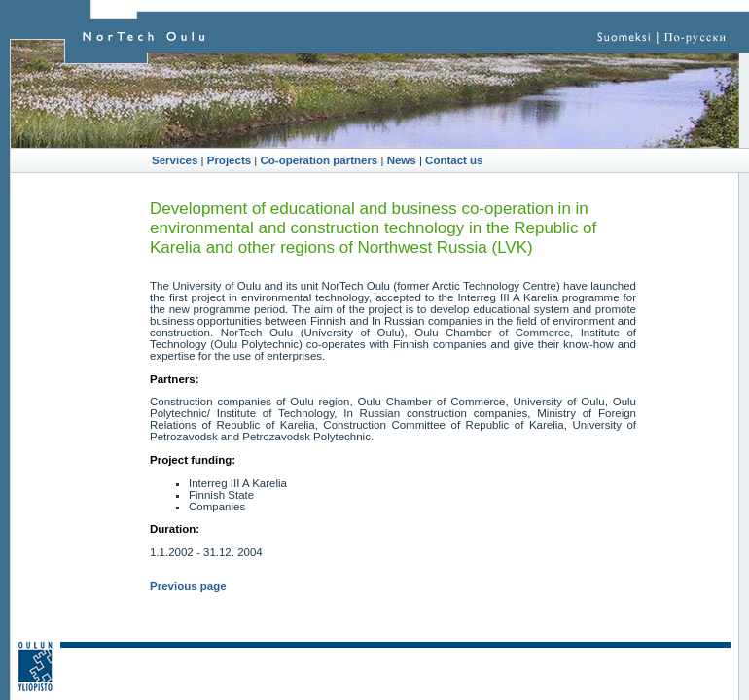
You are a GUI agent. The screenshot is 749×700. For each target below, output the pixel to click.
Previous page (188, 586)
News (402, 160)
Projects (229, 160)
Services (175, 160)
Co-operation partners (320, 160)
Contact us (454, 160)
